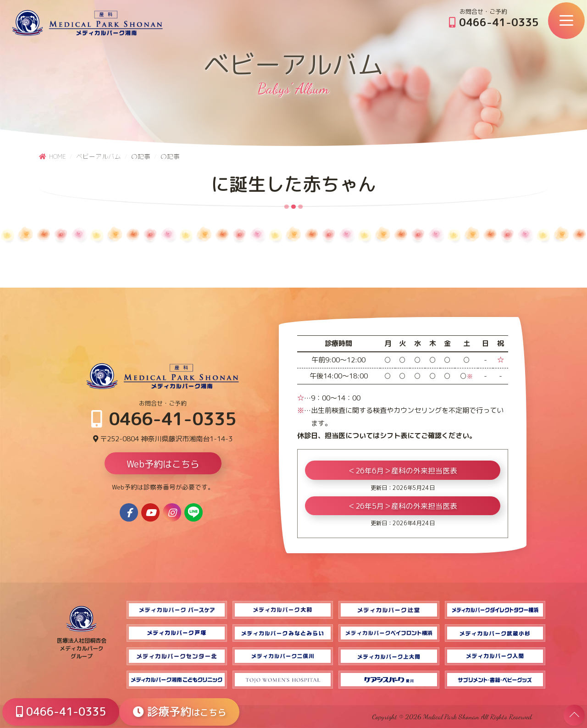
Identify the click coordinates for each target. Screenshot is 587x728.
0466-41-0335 (494, 22)
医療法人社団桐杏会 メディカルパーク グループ (82, 645)
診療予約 (180, 711)
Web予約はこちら (163, 464)
